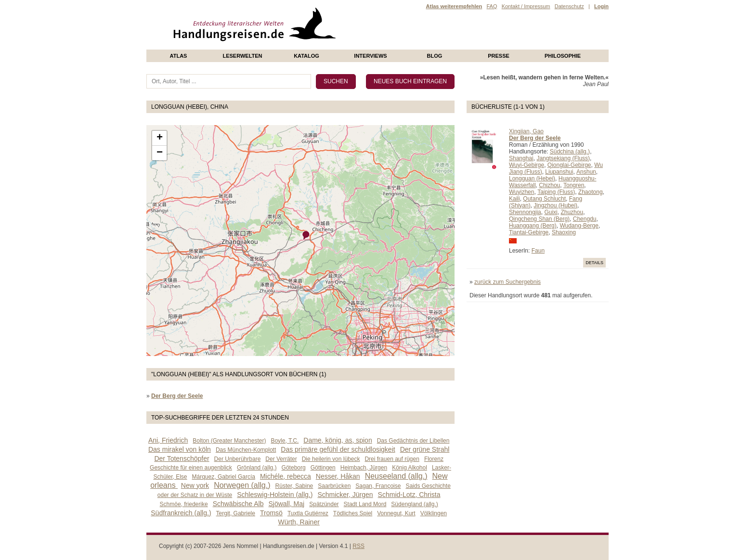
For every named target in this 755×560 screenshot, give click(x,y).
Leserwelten (242, 56)
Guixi (551, 212)
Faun (538, 251)
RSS (358, 546)
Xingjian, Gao (526, 131)
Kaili (514, 199)
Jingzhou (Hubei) (555, 205)
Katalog (306, 56)
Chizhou (549, 185)
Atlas (179, 56)
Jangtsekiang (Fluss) (563, 158)
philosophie (563, 56)
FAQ (492, 6)
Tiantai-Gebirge (529, 232)
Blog (435, 56)
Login (601, 6)
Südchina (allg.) (570, 152)
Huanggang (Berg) (533, 226)
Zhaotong (591, 192)
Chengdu (585, 219)
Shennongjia (525, 212)
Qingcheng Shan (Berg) (539, 219)
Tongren (574, 185)
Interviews (370, 56)
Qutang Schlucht (544, 199)
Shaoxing (564, 232)
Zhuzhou (572, 212)
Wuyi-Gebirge (527, 165)
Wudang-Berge (579, 226)
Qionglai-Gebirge (569, 165)
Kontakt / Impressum (526, 6)
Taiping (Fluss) (556, 192)
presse (499, 56)
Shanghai (521, 158)
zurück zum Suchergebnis (508, 282)
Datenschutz (569, 6)
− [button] (160, 153)
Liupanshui (559, 172)
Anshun (586, 172)
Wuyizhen (521, 192)
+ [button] (160, 138)
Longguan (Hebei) (532, 178)
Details (594, 263)
